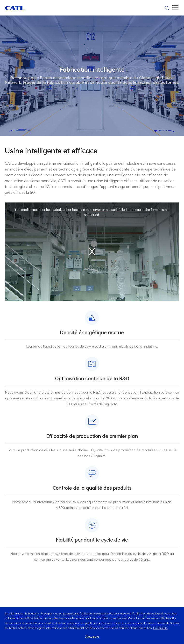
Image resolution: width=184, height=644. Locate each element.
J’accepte (92, 636)
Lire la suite (160, 628)
